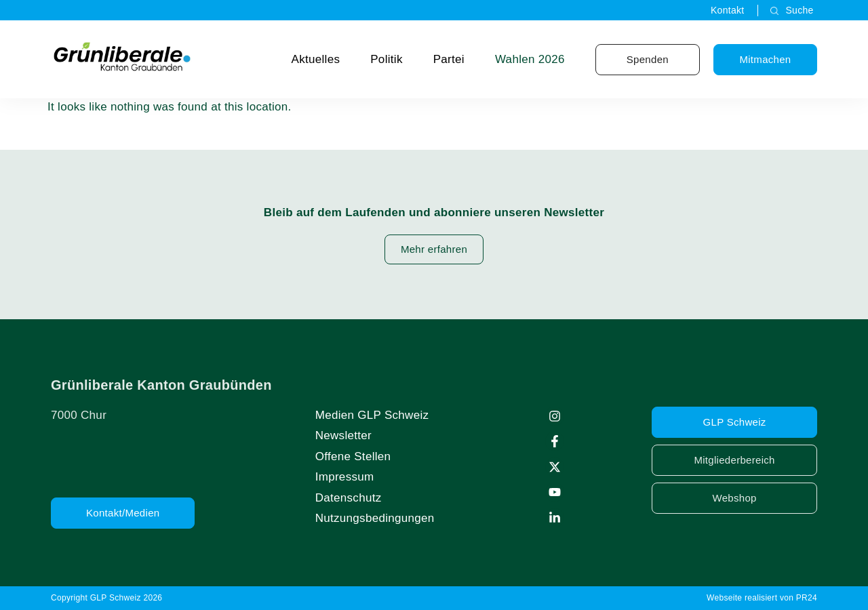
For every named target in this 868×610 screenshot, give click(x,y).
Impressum (345, 477)
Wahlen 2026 (530, 59)
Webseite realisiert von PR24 (762, 598)
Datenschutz (349, 498)
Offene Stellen (353, 456)
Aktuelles (316, 59)
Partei (449, 59)
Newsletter (343, 435)
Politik (386, 59)
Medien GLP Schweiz (372, 415)
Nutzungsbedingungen (375, 518)
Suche (799, 10)
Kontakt (728, 10)
